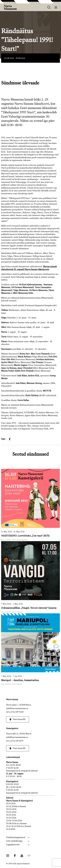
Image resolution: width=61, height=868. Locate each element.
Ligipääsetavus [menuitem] (13, 845)
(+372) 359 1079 (16, 741)
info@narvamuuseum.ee (17, 709)
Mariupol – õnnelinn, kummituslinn (20, 680)
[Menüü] (56, 7)
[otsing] (49, 7)
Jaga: (3, 439)
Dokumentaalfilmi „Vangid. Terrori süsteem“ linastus (29, 608)
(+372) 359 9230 (16, 712)
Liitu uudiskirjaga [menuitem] (14, 841)
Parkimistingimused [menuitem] (16, 838)
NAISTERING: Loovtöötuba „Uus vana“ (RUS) (25, 536)
